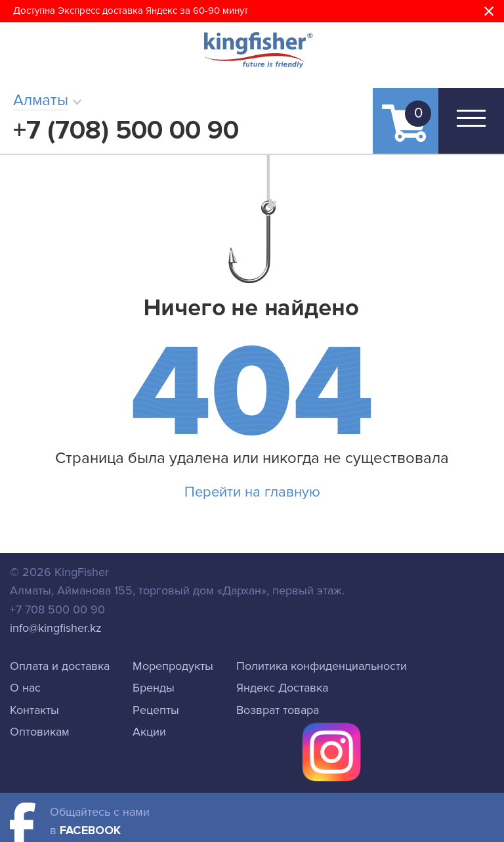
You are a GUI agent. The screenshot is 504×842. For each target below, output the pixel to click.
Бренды (154, 688)
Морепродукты (173, 666)
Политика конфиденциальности (322, 666)
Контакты (34, 710)
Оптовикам (40, 732)
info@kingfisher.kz (56, 628)
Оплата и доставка (60, 666)
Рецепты (156, 710)
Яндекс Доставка (282, 688)
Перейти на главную (252, 492)
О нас (25, 688)
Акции (149, 732)
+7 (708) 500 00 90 (126, 130)
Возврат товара (278, 710)
